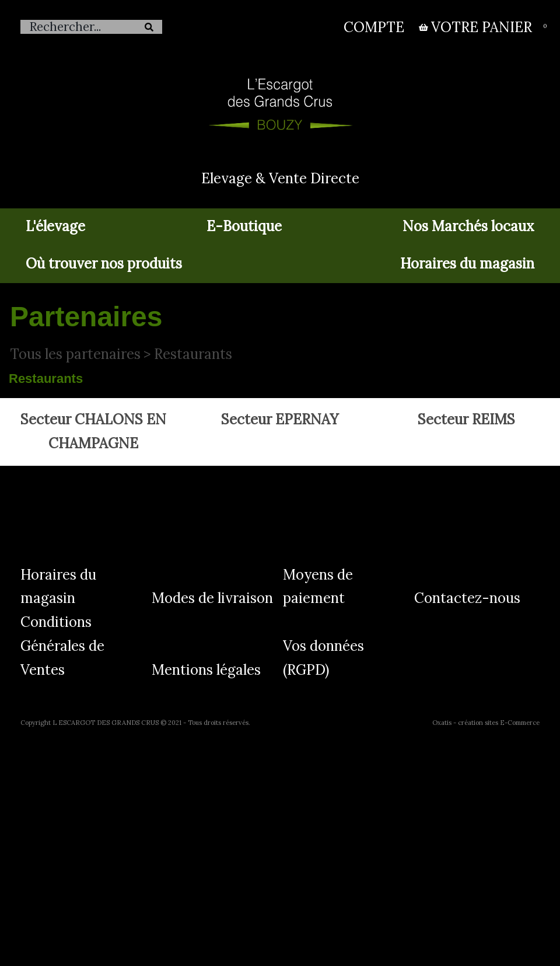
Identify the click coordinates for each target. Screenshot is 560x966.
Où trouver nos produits (104, 264)
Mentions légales (206, 670)
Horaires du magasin (467, 264)
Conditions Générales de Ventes (62, 646)
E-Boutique (244, 226)
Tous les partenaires (75, 354)
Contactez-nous (467, 598)
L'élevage (55, 226)
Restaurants (193, 354)
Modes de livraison (212, 598)
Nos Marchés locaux (468, 226)
